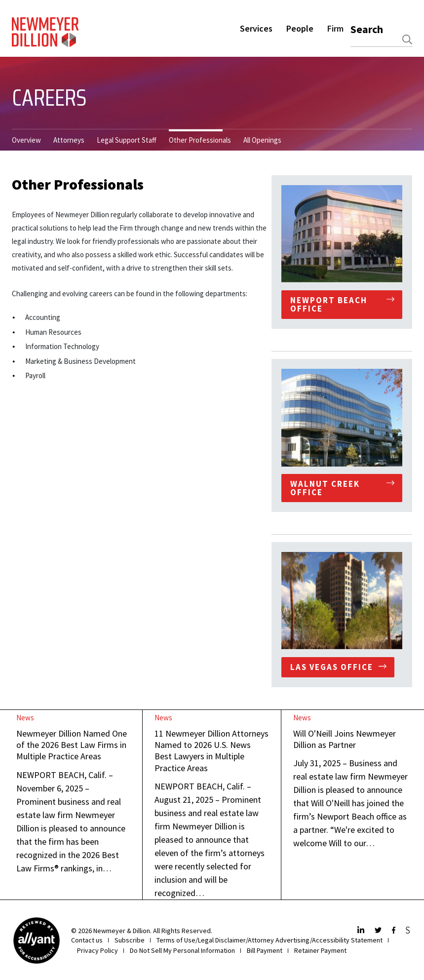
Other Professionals (200, 140)
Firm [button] (335, 28)
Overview (26, 140)
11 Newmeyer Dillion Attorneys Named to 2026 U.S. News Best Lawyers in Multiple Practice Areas (212, 751)
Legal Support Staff (127, 140)
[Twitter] (379, 931)
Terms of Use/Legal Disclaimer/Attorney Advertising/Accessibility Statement (270, 940)
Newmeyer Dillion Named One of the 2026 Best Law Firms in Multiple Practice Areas (72, 745)
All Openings (262, 140)
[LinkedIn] (362, 931)
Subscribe (130, 940)
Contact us (87, 940)
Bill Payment (265, 950)
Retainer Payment (320, 950)
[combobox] (381, 39)
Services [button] (256, 28)
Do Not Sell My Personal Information (182, 950)
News (25, 718)
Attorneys (69, 140)
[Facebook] (395, 931)
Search (367, 29)
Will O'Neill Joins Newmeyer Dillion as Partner (345, 739)
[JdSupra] (409, 931)
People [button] (300, 28)
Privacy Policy (97, 950)
